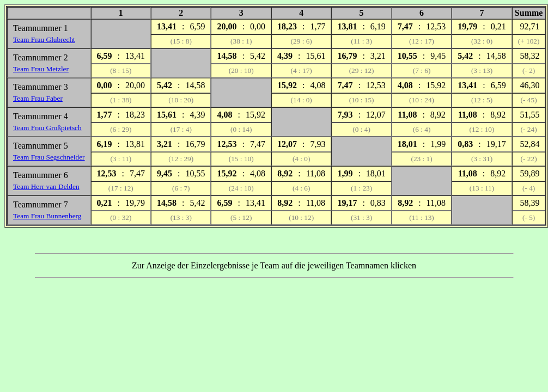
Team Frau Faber (38, 98)
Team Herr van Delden (46, 186)
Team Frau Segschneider (49, 157)
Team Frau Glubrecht (44, 39)
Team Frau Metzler (41, 69)
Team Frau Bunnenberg (47, 216)
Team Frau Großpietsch (47, 128)
